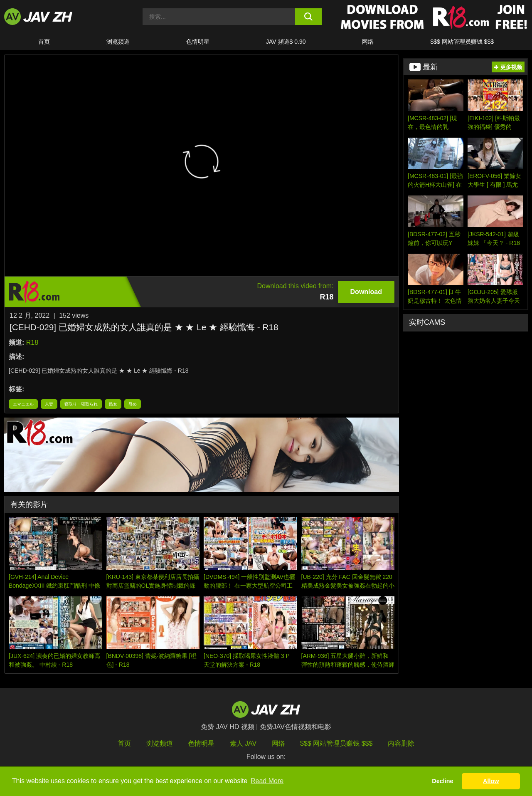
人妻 (49, 404)
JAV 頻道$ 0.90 (286, 42)
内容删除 (401, 743)
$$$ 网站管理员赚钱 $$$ (462, 42)
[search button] (309, 17)
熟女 (113, 404)
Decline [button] (442, 781)
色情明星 (198, 42)
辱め (133, 404)
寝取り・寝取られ (81, 404)
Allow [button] (491, 781)
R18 (32, 342)
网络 (368, 42)
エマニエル (23, 404)
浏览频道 (118, 42)
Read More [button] (267, 781)
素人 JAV (243, 743)
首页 (44, 42)
